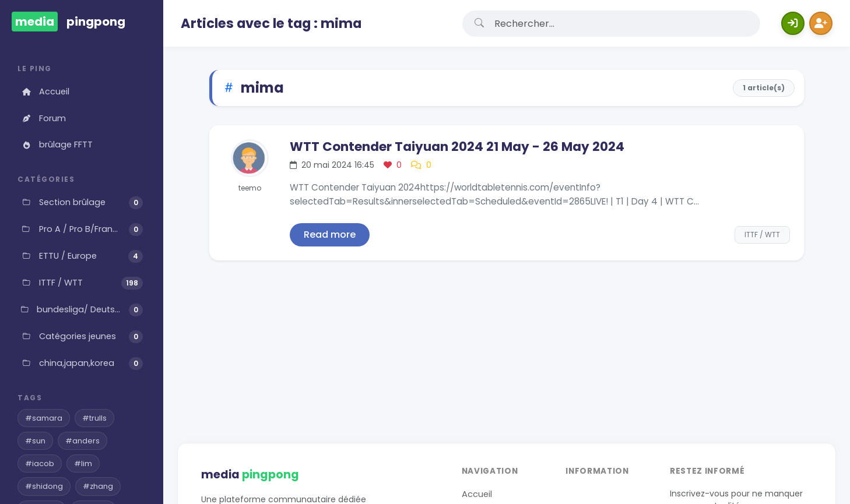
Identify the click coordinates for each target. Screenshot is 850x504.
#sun (35, 441)
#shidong (44, 486)
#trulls (94, 418)
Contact (480, 391)
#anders (82, 441)
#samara (44, 418)
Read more (330, 235)
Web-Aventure (785, 460)
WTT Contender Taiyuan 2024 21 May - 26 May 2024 (457, 147)
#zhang (98, 486)
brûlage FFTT (57, 144)
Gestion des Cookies (506, 409)
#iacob (40, 464)
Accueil (45, 91)
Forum (43, 118)
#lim (83, 464)
